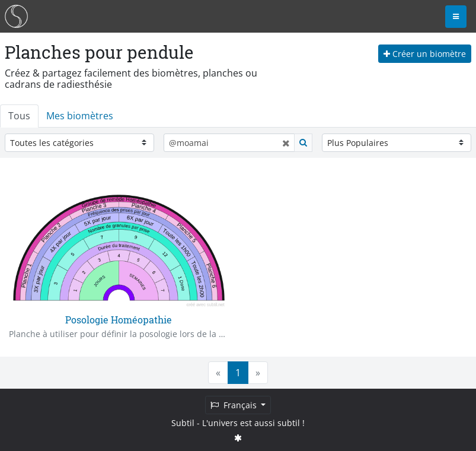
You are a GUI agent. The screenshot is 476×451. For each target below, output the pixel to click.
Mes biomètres (80, 116)
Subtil (183, 423)
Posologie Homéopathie (119, 320)
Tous (19, 116)
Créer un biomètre (425, 54)
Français (235, 405)
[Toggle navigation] (456, 17)
